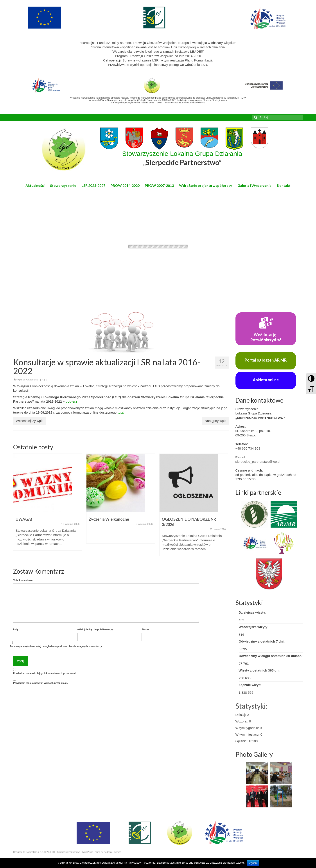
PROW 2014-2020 (125, 185)
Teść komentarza (23, 580)
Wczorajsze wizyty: (254, 627)
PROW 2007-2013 (159, 185)
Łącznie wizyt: (250, 685)
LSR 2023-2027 (93, 185)
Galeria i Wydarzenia (254, 185)
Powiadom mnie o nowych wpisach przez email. (40, 683)
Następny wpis (215, 421)
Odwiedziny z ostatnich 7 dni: (262, 641)
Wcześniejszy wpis (30, 421)
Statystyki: (251, 706)
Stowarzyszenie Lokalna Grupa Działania (182, 158)
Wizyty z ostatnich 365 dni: (260, 670)
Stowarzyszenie (63, 185)
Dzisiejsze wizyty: (253, 612)
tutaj (121, 412)
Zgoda (253, 863)
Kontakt (284, 185)
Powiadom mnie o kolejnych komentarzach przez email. (45, 673)
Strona (145, 629)
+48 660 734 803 (248, 448)
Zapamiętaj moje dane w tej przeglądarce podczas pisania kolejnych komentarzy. (56, 646)
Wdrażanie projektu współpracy (206, 185)
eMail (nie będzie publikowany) (96, 629)
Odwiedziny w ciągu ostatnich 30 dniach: (271, 656)
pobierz (71, 401)
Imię (16, 629)
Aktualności (35, 185)
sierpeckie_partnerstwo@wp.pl (258, 462)
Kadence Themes (112, 852)
